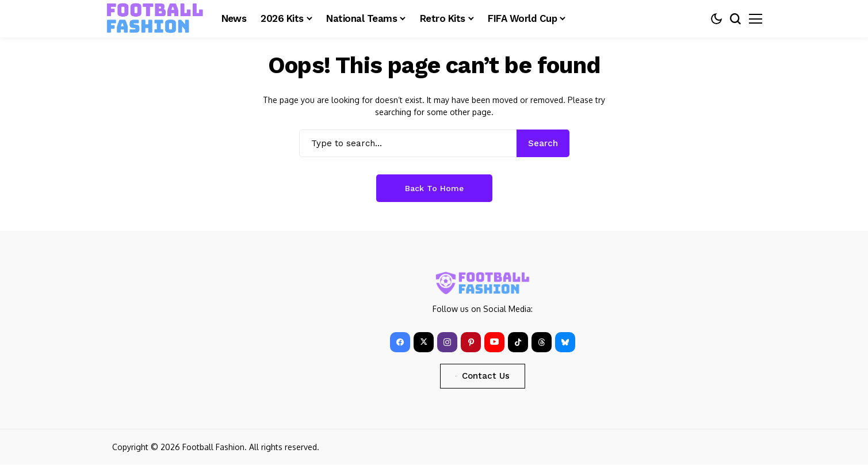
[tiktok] (518, 342)
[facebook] (400, 342)
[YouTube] (494, 342)
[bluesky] (565, 342)
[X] (424, 342)
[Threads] (542, 342)
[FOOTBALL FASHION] (155, 18)
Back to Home (434, 188)
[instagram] (447, 342)
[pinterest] (471, 342)
